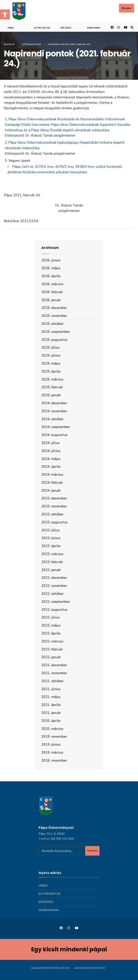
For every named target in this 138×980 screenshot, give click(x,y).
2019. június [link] (51, 744)
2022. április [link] (51, 633)
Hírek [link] (11, 28)
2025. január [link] (51, 395)
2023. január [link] (51, 570)
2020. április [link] (51, 721)
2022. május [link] (51, 625)
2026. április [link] (51, 276)
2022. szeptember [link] (56, 602)
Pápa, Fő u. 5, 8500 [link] (52, 834)
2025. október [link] (53, 324)
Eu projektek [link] (42, 28)
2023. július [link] (51, 530)
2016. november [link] (54, 760)
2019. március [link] (52, 752)
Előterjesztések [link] (32, 44)
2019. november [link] (54, 736)
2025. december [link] (54, 308)
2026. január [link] (51, 300)
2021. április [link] (51, 705)
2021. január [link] (51, 713)
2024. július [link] (51, 443)
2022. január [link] (51, 657)
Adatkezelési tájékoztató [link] (90, 968)
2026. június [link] (51, 260)
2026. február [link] (52, 292)
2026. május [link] (51, 268)
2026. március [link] (52, 284)
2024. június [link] (51, 451)
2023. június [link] (51, 538)
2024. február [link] (52, 482)
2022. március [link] (52, 641)
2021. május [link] (51, 697)
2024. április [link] (51, 467)
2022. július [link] (51, 617)
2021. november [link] (54, 673)
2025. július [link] (51, 347)
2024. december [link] (54, 403)
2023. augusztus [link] (54, 522)
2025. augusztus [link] (54, 340)
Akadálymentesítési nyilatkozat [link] (50, 968)
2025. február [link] (52, 387)
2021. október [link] (53, 681)
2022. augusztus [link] (54, 610)
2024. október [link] (53, 419)
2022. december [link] (54, 578)
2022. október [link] (53, 594)
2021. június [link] (51, 689)
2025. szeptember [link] (56, 332)
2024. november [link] (54, 411)
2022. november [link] (54, 586)
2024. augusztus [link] (54, 435)
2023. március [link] (52, 554)
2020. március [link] (52, 729)
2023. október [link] (53, 514)
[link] (5, 14)
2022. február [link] (52, 649)
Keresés (92, 851)
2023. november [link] (54, 506)
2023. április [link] (51, 546)
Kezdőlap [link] (9, 44)
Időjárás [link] (66, 28)
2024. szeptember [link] (56, 427)
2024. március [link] (52, 475)
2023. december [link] (54, 498)
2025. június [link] (51, 355)
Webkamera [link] (94, 28)
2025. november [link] (54, 316)
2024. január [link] (51, 490)
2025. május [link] (51, 363)
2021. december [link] (54, 665)
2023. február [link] (52, 562)
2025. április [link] (51, 371)
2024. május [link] (51, 459)
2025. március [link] (52, 379)
